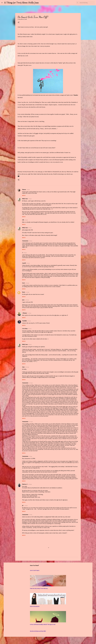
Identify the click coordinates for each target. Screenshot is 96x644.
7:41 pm (30, 199)
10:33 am (27, 367)
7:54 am (30, 515)
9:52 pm (28, 263)
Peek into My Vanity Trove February (39, 588)
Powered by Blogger (48, 639)
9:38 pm (30, 241)
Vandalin (24, 321)
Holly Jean (25, 199)
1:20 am (30, 313)
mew (23, 300)
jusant (51, 642)
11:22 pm (27, 292)
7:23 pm (28, 190)
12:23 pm (31, 422)
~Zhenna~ (25, 313)
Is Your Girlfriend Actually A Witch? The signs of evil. (43, 624)
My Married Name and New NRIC (38, 631)
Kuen (24, 292)
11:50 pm (30, 484)
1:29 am (26, 506)
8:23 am (30, 329)
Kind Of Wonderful (35, 606)
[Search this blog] (87, 3)
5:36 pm (30, 456)
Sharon (24, 190)
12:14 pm (31, 383)
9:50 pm (25, 253)
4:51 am (29, 321)
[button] (19, 22)
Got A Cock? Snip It (35, 570)
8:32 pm (30, 228)
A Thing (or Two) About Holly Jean (21, 3)
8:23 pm (26, 220)
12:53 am (27, 300)
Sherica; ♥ (25, 484)
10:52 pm (27, 283)
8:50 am (30, 345)
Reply (24, 196)
